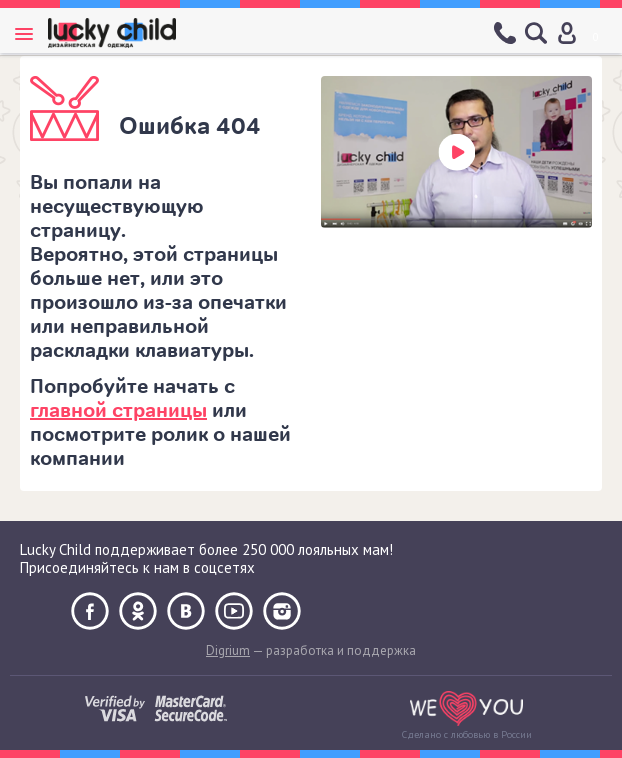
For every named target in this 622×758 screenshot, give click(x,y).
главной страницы (118, 410)
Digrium (228, 650)
